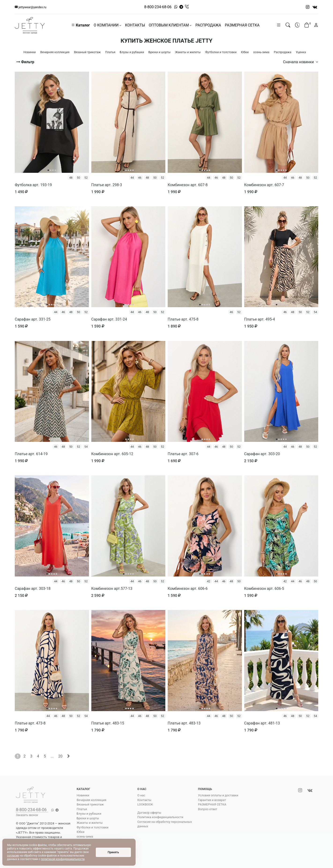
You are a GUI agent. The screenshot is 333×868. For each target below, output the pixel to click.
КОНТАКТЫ (135, 25)
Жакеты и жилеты (90, 823)
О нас (141, 795)
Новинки (83, 795)
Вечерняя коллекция (91, 800)
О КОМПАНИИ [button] (107, 25)
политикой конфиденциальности (63, 859)
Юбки (80, 832)
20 (60, 756)
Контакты (144, 800)
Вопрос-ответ (208, 809)
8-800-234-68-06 (158, 7)
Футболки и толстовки (92, 827)
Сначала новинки (301, 62)
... (52, 756)
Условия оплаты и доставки (218, 795)
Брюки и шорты (88, 818)
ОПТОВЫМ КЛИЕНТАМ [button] (170, 25)
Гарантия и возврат (212, 800)
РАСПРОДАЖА (208, 25)
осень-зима (85, 837)
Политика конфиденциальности (160, 817)
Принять (113, 852)
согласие (13, 856)
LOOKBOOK (145, 804)
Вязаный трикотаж (90, 804)
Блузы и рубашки (89, 814)
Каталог (81, 25)
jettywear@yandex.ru (31, 7)
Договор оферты (149, 813)
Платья (82, 809)
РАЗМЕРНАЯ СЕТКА (242, 25)
